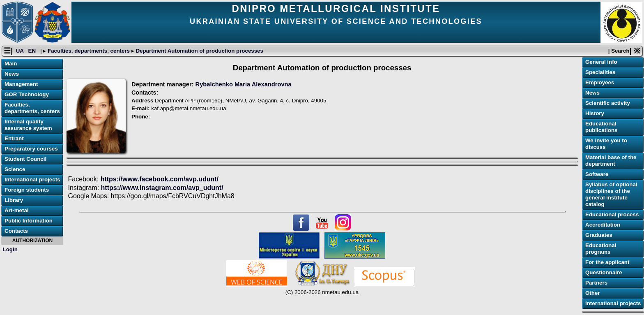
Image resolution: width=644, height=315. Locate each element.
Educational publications (601, 127)
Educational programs (601, 249)
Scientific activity (608, 103)
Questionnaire (604, 272)
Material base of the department (611, 161)
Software (597, 174)
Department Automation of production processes (199, 51)
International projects (32, 180)
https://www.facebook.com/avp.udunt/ (160, 179)
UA (21, 51)
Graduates (599, 235)
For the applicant (607, 262)
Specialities (600, 72)
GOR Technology (27, 94)
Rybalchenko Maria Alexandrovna (244, 84)
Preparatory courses (31, 149)
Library (14, 200)
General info (601, 62)
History (595, 113)
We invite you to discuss (606, 144)
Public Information (29, 221)
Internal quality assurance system (28, 125)
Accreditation (603, 225)
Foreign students (27, 190)
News (12, 74)
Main (11, 64)
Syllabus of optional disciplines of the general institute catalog (611, 194)
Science (15, 169)
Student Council (25, 159)
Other (593, 293)
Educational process (612, 214)
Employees (600, 82)
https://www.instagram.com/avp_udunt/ (161, 188)
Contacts (16, 231)
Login (10, 249)
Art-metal (17, 210)
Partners (596, 283)
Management (21, 84)
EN (33, 51)
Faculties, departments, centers (89, 51)
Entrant (14, 138)
